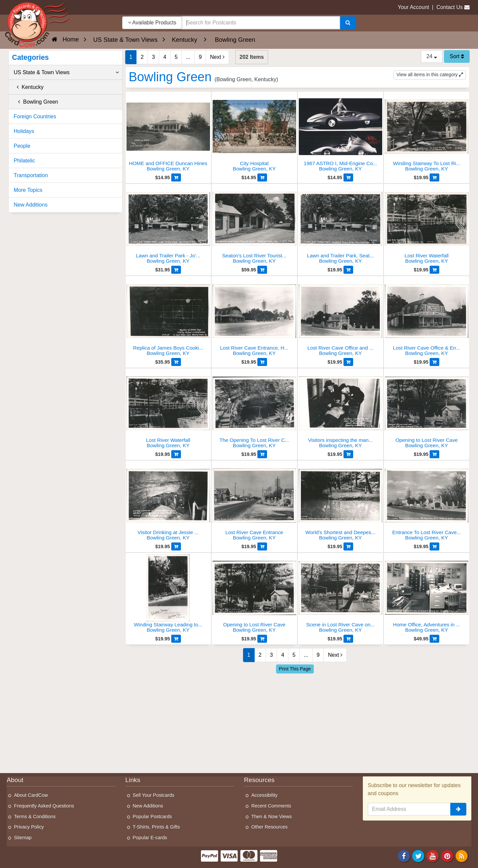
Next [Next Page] (217, 57)
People (22, 146)
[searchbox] (261, 23)
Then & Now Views (272, 817)
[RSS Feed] (462, 856)
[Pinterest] (447, 856)
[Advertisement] (298, 722)
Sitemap (23, 838)
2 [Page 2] (142, 57)
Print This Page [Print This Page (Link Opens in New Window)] (295, 669)
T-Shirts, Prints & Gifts (157, 827)
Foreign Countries (35, 116)
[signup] (458, 809)
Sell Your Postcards (154, 795)
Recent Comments (271, 806)
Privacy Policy (29, 827)
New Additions (31, 205)
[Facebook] (404, 856)
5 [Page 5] (176, 57)
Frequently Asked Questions (44, 806)
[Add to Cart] (176, 177)
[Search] (348, 23)
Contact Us (449, 7)
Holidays (24, 131)
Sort (457, 56)
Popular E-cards (150, 838)
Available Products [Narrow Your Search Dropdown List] (152, 23)
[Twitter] (418, 856)
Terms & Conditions (35, 817)
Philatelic (24, 161)
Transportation (31, 175)
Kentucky (29, 87)
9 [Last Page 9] (200, 57)
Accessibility (264, 795)
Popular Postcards (153, 817)
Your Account (414, 7)
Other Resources (270, 827)
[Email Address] (409, 809)
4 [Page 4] (165, 57)
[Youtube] (433, 856)
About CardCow (31, 795)
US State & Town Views (66, 73)
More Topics (28, 190)
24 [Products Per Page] (432, 56)
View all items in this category (430, 75)
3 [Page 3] (153, 57)
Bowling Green (36, 102)
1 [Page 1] (131, 57)
